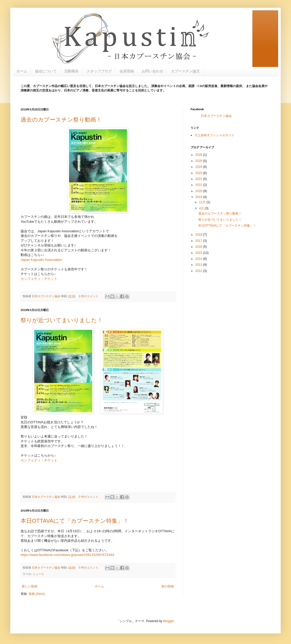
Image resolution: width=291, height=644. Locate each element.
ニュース (38, 574)
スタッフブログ (99, 71)
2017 (199, 241)
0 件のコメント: (89, 296)
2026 (199, 155)
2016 (199, 247)
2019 (199, 197)
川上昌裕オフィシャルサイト (215, 135)
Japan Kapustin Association (41, 260)
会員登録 (127, 71)
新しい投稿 (30, 586)
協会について (46, 71)
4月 (202, 208)
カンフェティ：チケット (39, 279)
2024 (199, 167)
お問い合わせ (152, 71)
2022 (199, 179)
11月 (203, 202)
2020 (199, 191)
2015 (199, 253)
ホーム (22, 71)
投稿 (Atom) (37, 594)
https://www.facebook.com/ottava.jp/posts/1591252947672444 (67, 555)
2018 (199, 235)
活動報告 (72, 71)
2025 (199, 161)
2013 (199, 265)
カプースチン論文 (185, 71)
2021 (199, 185)
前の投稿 (168, 586)
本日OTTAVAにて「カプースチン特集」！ (75, 521)
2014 (199, 259)
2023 (199, 173)
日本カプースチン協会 (216, 116)
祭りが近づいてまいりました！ (62, 320)
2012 (199, 271)
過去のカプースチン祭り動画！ (61, 120)
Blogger (169, 621)
